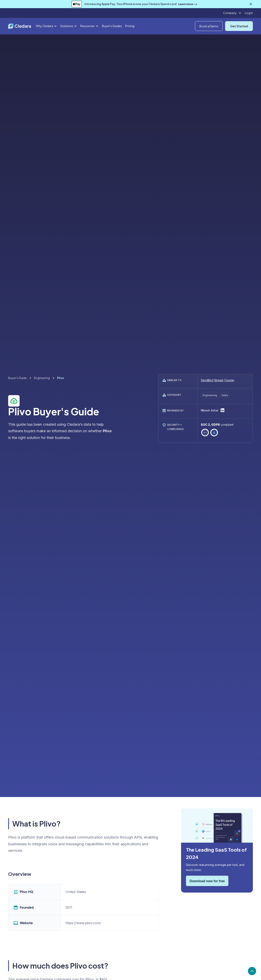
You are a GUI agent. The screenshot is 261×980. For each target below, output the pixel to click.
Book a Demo (209, 26)
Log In (249, 13)
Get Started (239, 26)
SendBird (207, 380)
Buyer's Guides (112, 26)
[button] (232, 13)
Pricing (130, 26)
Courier (229, 380)
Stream (219, 380)
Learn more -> (187, 4)
